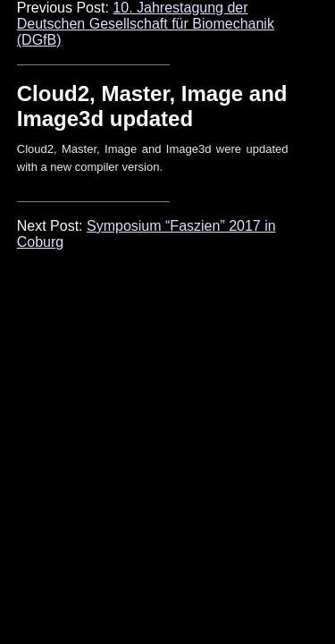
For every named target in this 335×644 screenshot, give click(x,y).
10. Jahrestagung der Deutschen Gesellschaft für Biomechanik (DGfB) (146, 24)
